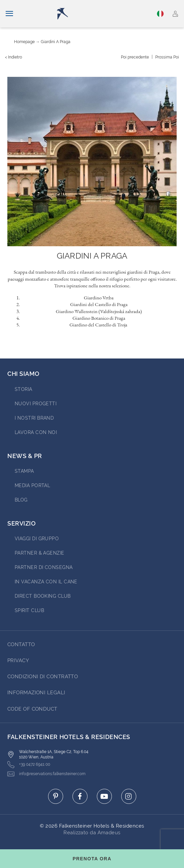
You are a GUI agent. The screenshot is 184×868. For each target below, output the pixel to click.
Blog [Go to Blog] (21, 500)
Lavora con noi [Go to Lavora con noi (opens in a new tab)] (36, 432)
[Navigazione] (9, 14)
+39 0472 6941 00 (29, 765)
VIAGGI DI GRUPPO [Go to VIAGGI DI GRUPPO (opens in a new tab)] (37, 539)
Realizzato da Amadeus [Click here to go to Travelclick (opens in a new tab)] (92, 833)
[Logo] (94, 14)
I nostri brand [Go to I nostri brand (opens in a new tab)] (34, 418)
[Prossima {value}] (167, 57)
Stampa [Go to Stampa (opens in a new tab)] (24, 471)
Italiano (160, 14)
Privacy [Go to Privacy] (18, 661)
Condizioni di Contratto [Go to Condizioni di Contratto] (43, 677)
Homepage (24, 42)
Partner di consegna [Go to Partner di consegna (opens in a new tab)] (44, 567)
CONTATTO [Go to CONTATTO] (21, 644)
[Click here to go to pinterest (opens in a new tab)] (56, 796)
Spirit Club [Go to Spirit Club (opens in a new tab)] (29, 610)
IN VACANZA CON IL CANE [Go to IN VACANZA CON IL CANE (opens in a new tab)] (46, 582)
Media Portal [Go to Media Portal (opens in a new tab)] (32, 485)
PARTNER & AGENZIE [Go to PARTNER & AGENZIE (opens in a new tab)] (40, 553)
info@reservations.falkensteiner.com (46, 774)
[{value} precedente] (135, 57)
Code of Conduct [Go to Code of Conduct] (32, 709)
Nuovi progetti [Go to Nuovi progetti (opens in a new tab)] (36, 404)
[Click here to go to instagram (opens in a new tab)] (129, 796)
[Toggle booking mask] (92, 859)
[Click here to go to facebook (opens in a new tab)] (80, 796)
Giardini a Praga (56, 42)
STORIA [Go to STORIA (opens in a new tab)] (24, 389)
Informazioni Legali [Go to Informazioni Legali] (36, 693)
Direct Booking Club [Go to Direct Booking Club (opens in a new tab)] (43, 596)
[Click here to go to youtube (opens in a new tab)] (104, 796)
